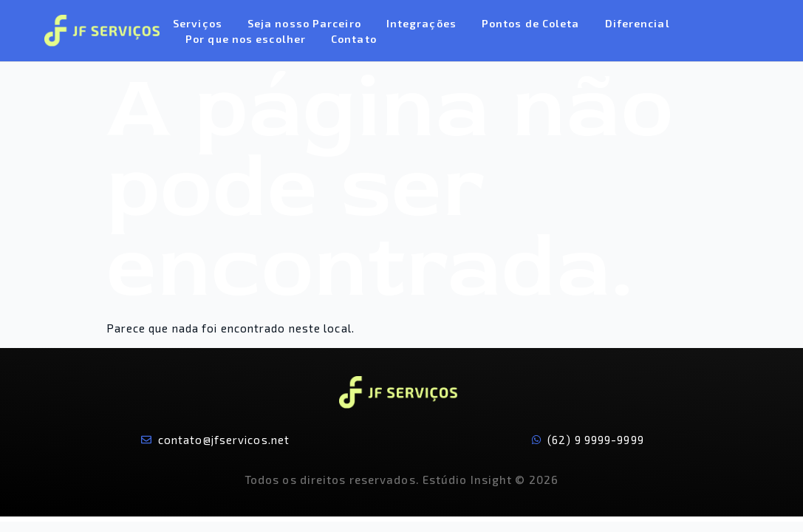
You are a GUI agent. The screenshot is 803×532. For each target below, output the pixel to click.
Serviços (198, 23)
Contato (354, 39)
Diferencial (638, 23)
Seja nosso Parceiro (304, 23)
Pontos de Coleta (531, 23)
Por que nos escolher (246, 39)
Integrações (421, 23)
